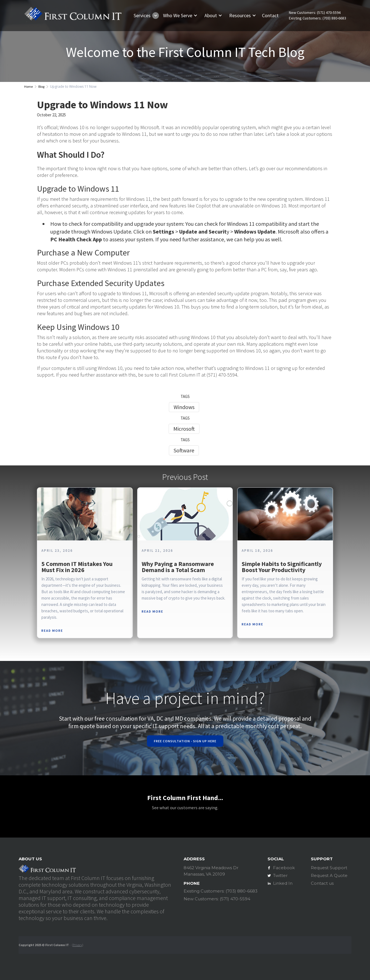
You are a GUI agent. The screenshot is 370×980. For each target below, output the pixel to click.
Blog (41, 87)
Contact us (322, 883)
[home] (73, 15)
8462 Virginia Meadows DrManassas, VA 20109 (211, 871)
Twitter (280, 875)
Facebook (284, 868)
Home (28, 87)
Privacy (77, 945)
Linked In (283, 883)
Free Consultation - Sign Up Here (185, 741)
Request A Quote (329, 875)
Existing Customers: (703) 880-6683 (317, 18)
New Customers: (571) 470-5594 (315, 13)
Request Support (329, 868)
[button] (145, 16)
